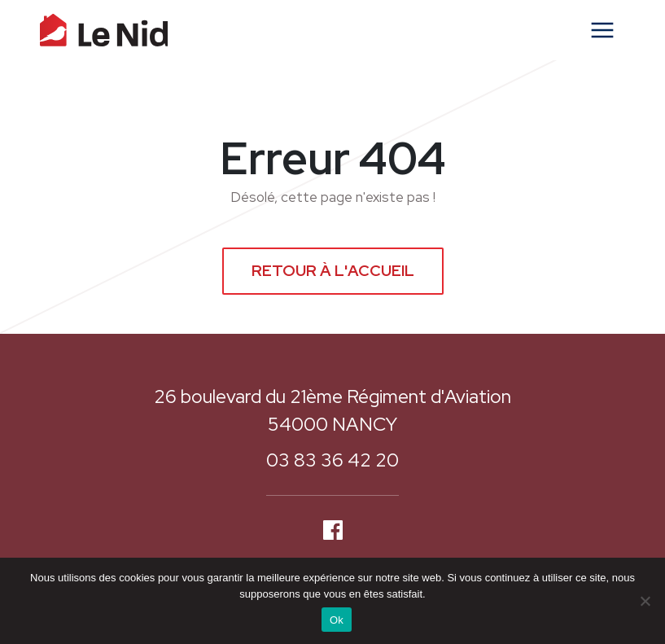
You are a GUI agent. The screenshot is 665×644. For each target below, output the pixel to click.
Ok (337, 620)
